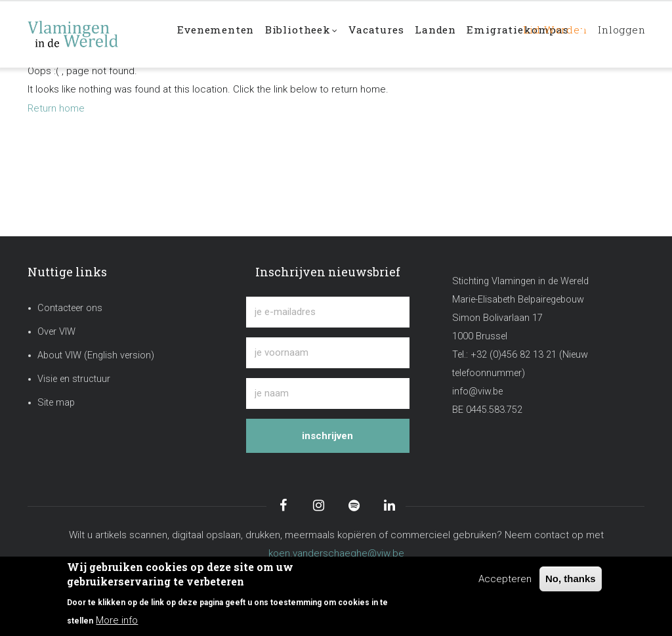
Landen (456, 34)
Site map (56, 403)
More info (117, 620)
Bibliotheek (311, 35)
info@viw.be (477, 392)
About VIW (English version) (96, 355)
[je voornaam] (327, 353)
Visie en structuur (74, 379)
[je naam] (327, 393)
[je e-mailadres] (327, 312)
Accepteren (505, 579)
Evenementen (219, 34)
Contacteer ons (70, 308)
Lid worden (545, 34)
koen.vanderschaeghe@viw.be (336, 553)
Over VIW (56, 332)
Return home (56, 108)
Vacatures (392, 34)
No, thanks (571, 579)
